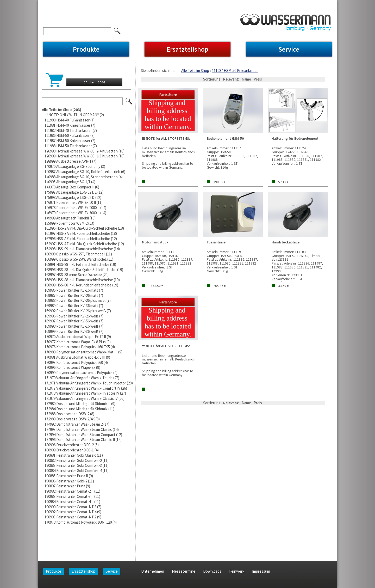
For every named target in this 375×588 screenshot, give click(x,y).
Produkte (86, 49)
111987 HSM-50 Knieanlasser (235, 71)
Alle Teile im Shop (195, 71)
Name (246, 79)
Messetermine (98, 4)
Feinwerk (146, 4)
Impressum (168, 4)
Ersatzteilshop (187, 49)
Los (129, 101)
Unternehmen (70, 4)
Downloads (124, 4)
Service (289, 49)
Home (48, 4)
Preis (258, 79)
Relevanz (231, 79)
